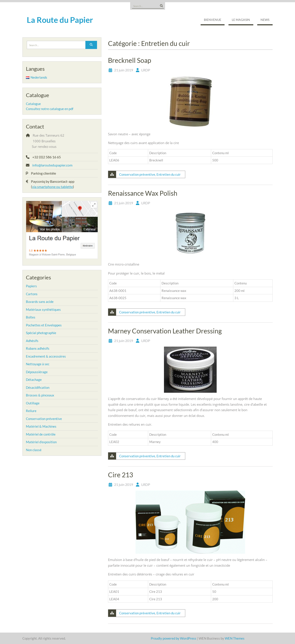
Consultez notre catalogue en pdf (50, 109)
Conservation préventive (137, 174)
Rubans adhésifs (38, 348)
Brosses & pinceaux (40, 395)
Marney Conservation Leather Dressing (165, 331)
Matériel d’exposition (41, 442)
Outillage (33, 403)
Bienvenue (213, 20)
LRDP (146, 70)
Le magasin (241, 20)
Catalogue (33, 104)
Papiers (31, 286)
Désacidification (38, 387)
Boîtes (31, 317)
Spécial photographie (41, 333)
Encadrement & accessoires (46, 356)
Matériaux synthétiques (43, 309)
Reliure (31, 411)
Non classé (34, 450)
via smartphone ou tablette (52, 187)
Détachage (34, 380)
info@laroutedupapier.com (52, 165)
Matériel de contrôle (41, 434)
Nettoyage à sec (38, 364)
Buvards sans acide (40, 302)
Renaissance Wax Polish (143, 193)
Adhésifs (32, 341)
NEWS (265, 20)
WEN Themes (235, 638)
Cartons (32, 294)
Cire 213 (121, 475)
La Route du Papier (60, 20)
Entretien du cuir (169, 174)
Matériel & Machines (41, 426)
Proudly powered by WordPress (174, 638)
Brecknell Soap (130, 60)
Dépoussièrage (37, 372)
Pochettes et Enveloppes (44, 325)
